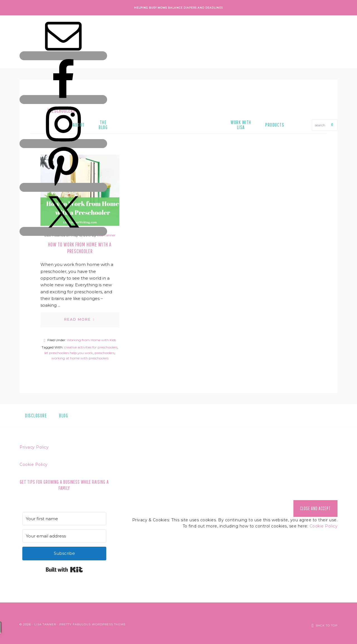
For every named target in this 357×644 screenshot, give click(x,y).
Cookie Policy (34, 464)
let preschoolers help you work (69, 353)
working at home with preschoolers (80, 358)
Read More (78, 319)
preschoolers (104, 353)
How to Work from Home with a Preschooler (80, 248)
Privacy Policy (34, 447)
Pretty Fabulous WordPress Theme (93, 623)
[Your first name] (64, 519)
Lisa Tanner (45, 623)
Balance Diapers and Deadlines (195, 8)
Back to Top (327, 623)
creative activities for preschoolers (91, 347)
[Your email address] (64, 536)
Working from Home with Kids (91, 340)
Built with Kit (64, 570)
